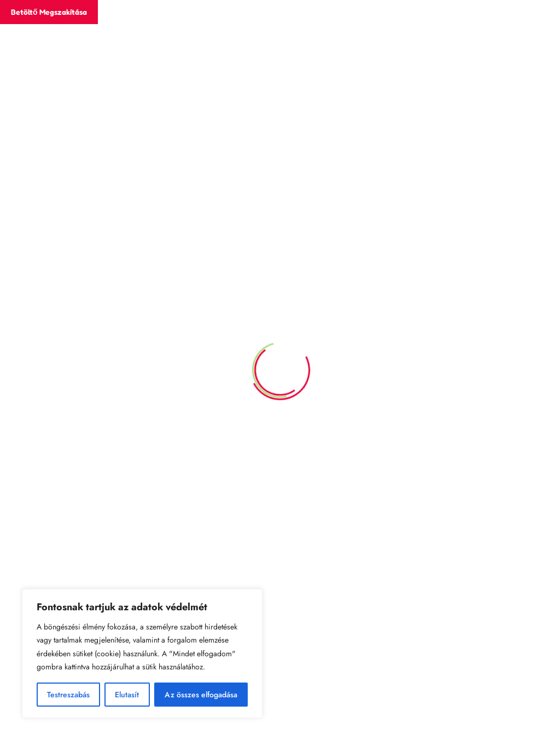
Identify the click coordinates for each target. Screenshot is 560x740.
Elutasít (127, 695)
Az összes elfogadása (201, 695)
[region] (142, 654)
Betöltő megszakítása (49, 12)
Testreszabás (68, 695)
